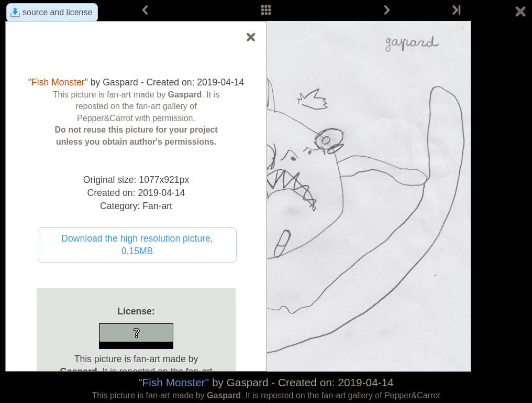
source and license (57, 12)
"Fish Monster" (174, 382)
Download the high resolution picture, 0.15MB (137, 245)
